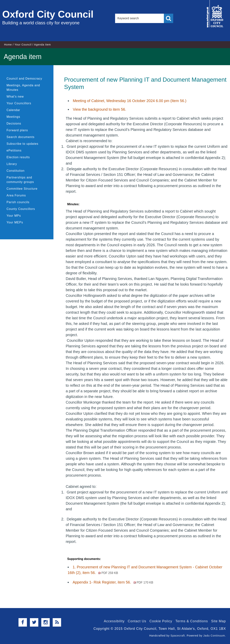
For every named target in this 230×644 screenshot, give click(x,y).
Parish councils (18, 202)
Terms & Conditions (192, 621)
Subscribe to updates (22, 144)
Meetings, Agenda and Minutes (23, 88)
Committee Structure (22, 189)
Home (8, 45)
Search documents (20, 137)
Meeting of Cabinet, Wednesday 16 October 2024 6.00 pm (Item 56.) (130, 101)
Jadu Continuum (214, 636)
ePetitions (14, 150)
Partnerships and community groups (20, 180)
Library (12, 164)
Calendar (13, 110)
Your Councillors (19, 103)
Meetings (13, 117)
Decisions (14, 124)
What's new (15, 97)
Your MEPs (15, 222)
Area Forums (16, 195)
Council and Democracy (24, 79)
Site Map (219, 621)
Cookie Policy (161, 621)
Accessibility (114, 621)
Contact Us (137, 621)
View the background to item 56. (99, 109)
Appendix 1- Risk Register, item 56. (113, 582)
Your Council (23, 45)
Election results (18, 157)
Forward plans (17, 130)
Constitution (16, 171)
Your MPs (14, 216)
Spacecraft (178, 636)
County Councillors (21, 209)
